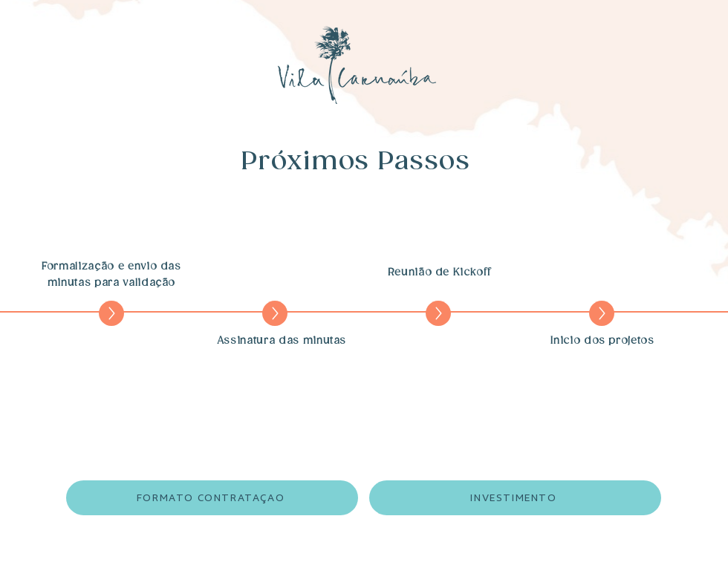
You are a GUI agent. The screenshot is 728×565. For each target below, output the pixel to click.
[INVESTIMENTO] (515, 498)
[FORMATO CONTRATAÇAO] (212, 498)
